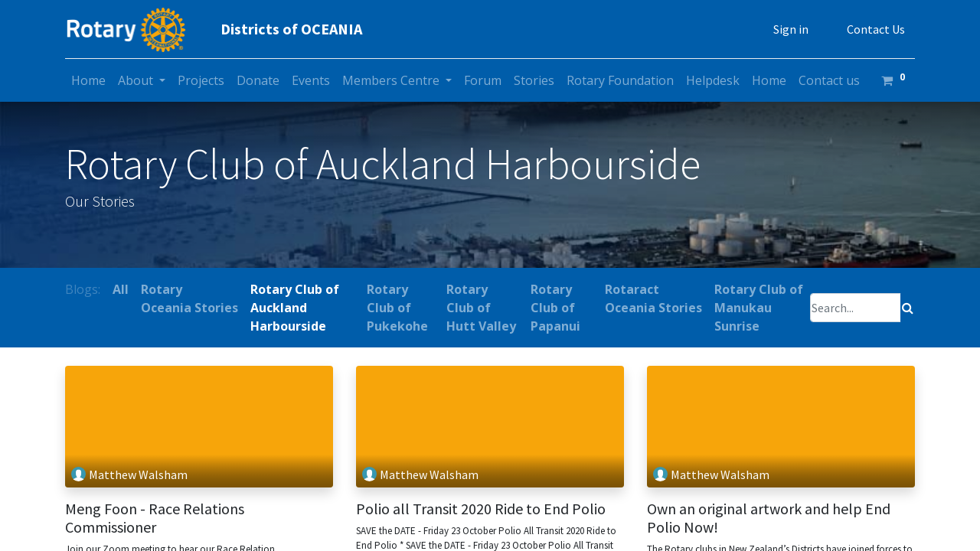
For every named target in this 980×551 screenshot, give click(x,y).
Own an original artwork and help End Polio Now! (769, 518)
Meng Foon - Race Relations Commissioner (155, 518)
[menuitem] (88, 80)
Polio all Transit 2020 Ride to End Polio (481, 509)
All (121, 289)
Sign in (791, 29)
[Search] (908, 308)
